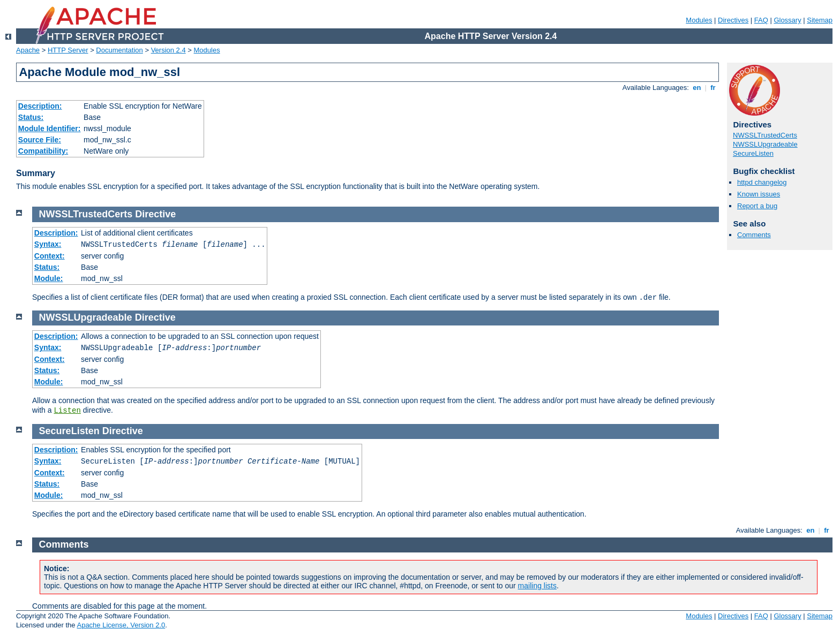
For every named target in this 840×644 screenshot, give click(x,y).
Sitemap (820, 20)
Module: (49, 278)
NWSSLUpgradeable (765, 144)
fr (713, 88)
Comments (754, 235)
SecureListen (753, 153)
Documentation (119, 50)
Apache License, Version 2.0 (121, 625)
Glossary (787, 20)
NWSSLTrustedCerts (765, 135)
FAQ (761, 20)
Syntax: (48, 244)
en (697, 88)
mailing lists (537, 586)
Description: (40, 106)
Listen (67, 411)
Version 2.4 (168, 50)
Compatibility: (43, 151)
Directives (733, 20)
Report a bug (757, 206)
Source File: (40, 140)
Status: (31, 117)
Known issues (759, 194)
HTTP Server (68, 50)
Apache (28, 50)
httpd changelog (762, 182)
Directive (155, 214)
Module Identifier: (50, 128)
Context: (50, 256)
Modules (699, 20)
